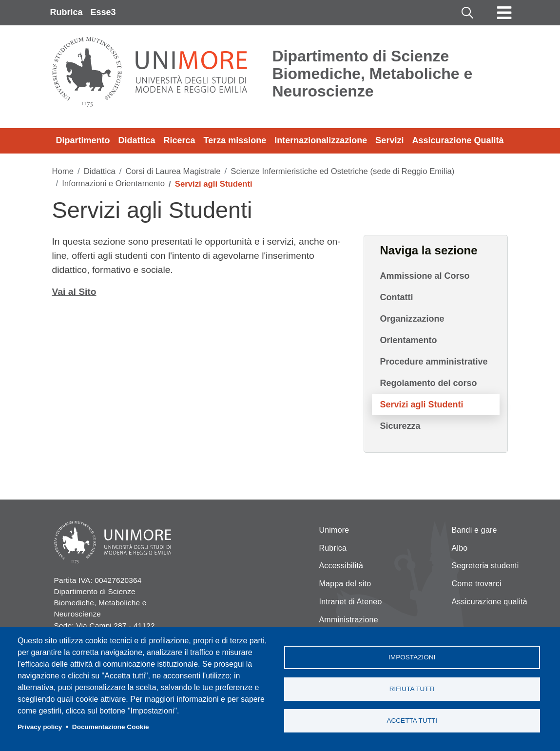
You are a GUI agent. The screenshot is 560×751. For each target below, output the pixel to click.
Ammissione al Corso (425, 276)
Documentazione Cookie (111, 727)
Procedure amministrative (434, 362)
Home (63, 171)
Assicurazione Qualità (458, 140)
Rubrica (67, 12)
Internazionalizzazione (321, 140)
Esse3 (103, 12)
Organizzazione (412, 319)
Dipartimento (83, 140)
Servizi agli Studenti (421, 404)
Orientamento (408, 340)
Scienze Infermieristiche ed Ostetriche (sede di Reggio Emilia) (342, 171)
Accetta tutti (412, 721)
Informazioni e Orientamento (113, 183)
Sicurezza (400, 426)
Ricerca (180, 140)
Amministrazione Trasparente (349, 626)
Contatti (396, 297)
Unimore (334, 530)
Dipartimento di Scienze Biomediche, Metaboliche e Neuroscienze (373, 74)
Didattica (137, 140)
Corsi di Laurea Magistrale (173, 171)
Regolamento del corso (428, 383)
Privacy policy (40, 727)
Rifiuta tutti (412, 689)
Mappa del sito (345, 584)
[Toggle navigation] (504, 13)
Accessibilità (341, 566)
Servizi (389, 140)
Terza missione (235, 140)
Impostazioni (412, 657)
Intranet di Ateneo (351, 602)
